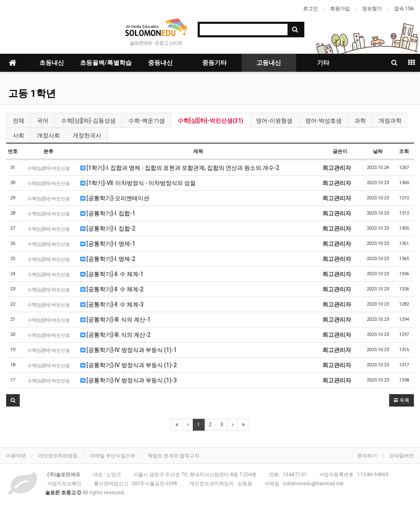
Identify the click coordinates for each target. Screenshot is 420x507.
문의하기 (367, 456)
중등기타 (215, 63)
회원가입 (340, 9)
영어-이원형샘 (274, 121)
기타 (323, 63)
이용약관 (16, 456)
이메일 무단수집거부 (113, 456)
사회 (18, 135)
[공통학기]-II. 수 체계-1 (112, 274)
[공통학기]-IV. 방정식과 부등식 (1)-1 (129, 350)
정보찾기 (372, 9)
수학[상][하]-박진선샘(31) (210, 121)
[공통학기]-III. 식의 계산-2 (115, 335)
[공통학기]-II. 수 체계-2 (112, 289)
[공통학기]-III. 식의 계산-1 (115, 320)
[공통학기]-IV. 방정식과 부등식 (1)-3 (129, 380)
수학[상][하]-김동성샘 (88, 121)
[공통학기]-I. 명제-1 (108, 244)
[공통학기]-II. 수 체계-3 (112, 304)
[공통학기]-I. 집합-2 (108, 228)
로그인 (310, 9)
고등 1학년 (32, 94)
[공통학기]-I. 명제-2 (108, 259)
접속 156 (404, 9)
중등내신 (160, 63)
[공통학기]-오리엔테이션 (115, 198)
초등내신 (52, 63)
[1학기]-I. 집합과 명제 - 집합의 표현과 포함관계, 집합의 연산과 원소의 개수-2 (180, 168)
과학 (360, 121)
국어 (43, 121)
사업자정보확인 (64, 484)
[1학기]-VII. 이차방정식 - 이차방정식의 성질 (138, 183)
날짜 (378, 151)
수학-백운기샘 (147, 121)
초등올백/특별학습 (106, 63)
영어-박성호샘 (323, 121)
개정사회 (48, 135)
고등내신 (269, 63)
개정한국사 (87, 135)
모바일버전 (402, 456)
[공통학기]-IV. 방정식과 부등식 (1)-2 (129, 365)
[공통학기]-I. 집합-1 (108, 213)
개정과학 (390, 121)
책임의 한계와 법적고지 (173, 456)
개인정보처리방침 (58, 456)
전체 (18, 121)
